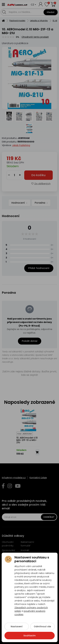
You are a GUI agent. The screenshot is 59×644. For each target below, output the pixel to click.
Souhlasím (29, 639)
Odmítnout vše (42, 629)
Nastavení (17, 629)
